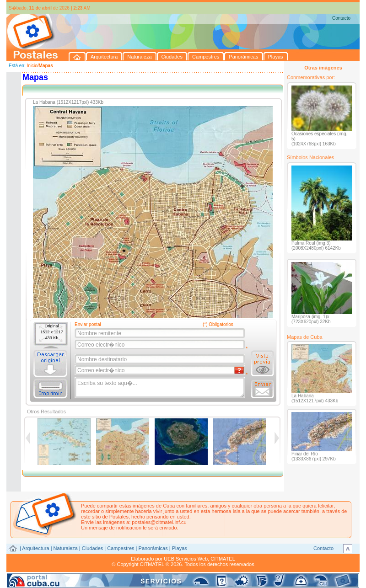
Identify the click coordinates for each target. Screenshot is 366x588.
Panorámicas (153, 548)
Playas (180, 548)
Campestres (121, 548)
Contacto (341, 18)
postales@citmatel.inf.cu (159, 522)
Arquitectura (35, 548)
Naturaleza (66, 548)
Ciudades (92, 548)
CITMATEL (223, 559)
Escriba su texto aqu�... (160, 388)
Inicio (32, 66)
